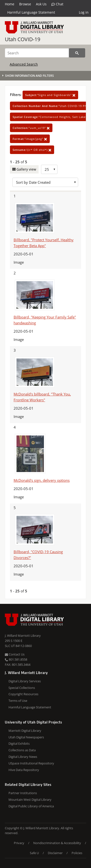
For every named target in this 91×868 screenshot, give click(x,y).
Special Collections (22, 688)
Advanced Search (24, 64)
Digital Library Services (25, 681)
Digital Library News (23, 757)
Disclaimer (55, 853)
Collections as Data (22, 750)
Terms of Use (18, 701)
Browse (25, 4)
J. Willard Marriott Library (23, 636)
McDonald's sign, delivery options (42, 480)
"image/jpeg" (30, 139)
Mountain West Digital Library (30, 800)
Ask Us (41, 4)
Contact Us (15, 654)
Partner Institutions (23, 793)
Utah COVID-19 (23, 39)
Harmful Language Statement (31, 12)
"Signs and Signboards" (50, 95)
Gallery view (26, 169)
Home (10, 4)
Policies (77, 853)
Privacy (19, 843)
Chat (57, 4)
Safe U (34, 853)
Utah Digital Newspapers (26, 737)
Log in (84, 12)
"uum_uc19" (31, 128)
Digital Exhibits (19, 743)
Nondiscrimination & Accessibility (57, 843)
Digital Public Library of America (31, 806)
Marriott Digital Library (25, 731)
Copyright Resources (23, 694)
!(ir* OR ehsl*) (32, 150)
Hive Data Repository (24, 770)
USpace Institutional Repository (31, 763)
